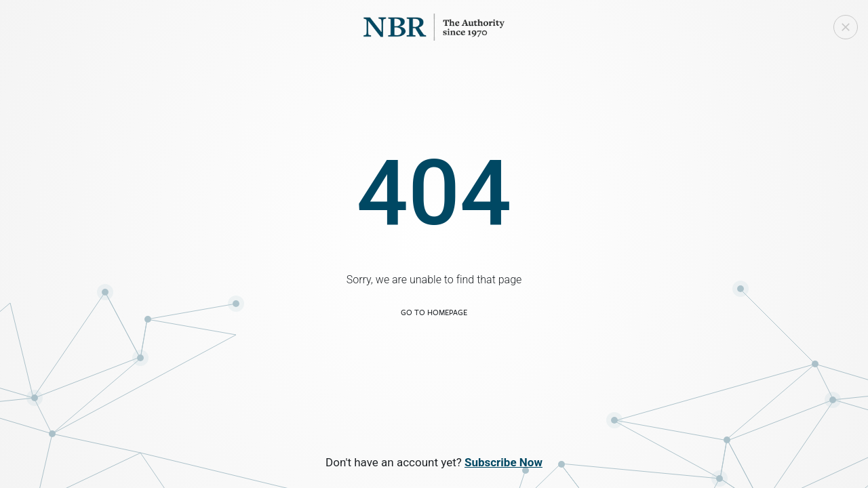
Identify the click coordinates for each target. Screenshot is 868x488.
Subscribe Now (504, 462)
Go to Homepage (434, 312)
